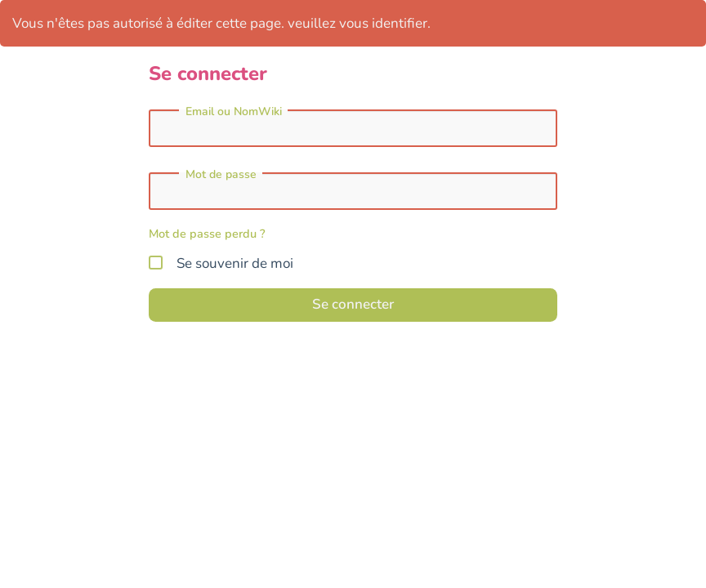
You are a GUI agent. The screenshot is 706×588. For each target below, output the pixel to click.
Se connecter (353, 304)
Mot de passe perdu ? (207, 234)
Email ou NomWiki (234, 112)
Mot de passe (221, 175)
